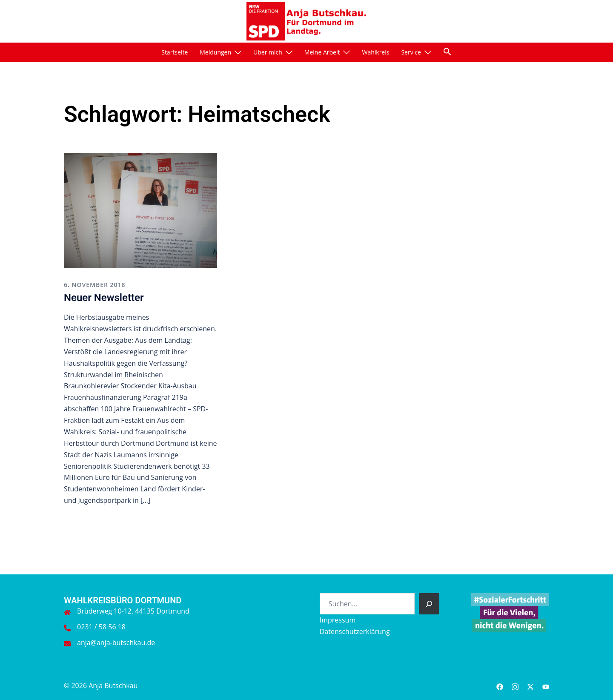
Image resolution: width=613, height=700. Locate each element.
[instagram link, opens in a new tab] (515, 686)
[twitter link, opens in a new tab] (530, 686)
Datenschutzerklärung (355, 631)
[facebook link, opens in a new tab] (500, 686)
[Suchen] (429, 604)
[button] (447, 52)
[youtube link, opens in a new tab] (546, 686)
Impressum (338, 620)
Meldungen (215, 52)
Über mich (268, 52)
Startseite (175, 52)
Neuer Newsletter (104, 298)
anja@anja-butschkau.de (116, 643)
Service (411, 52)
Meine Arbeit (322, 52)
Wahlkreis (375, 52)
